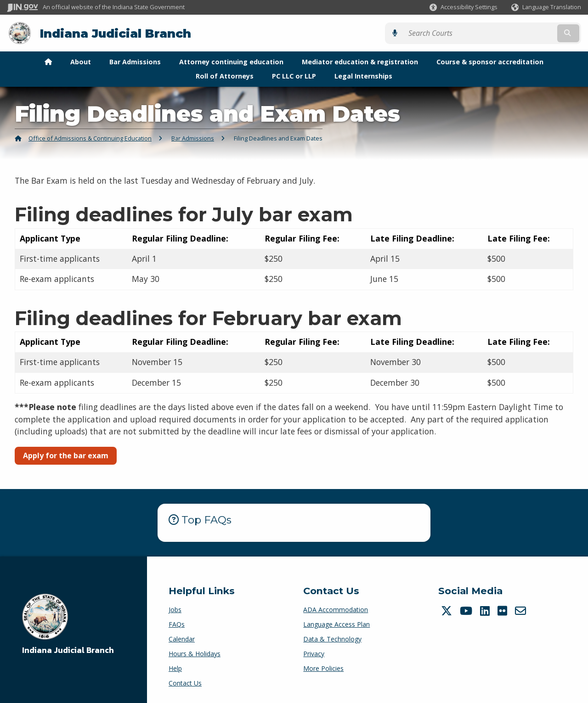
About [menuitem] (81, 61)
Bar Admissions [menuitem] (135, 61)
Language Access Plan (336, 623)
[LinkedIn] (486, 610)
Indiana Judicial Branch (115, 33)
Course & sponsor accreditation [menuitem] (490, 61)
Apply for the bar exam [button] (66, 455)
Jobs (175, 609)
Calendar (182, 638)
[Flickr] (503, 610)
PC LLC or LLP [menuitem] (294, 75)
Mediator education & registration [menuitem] (360, 61)
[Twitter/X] (448, 610)
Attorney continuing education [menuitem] (231, 61)
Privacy (314, 653)
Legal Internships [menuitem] (363, 75)
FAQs (177, 623)
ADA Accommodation (336, 609)
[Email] (522, 610)
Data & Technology (332, 638)
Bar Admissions (193, 137)
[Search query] (511, 33)
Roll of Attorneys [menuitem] (225, 75)
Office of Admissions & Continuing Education (90, 137)
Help (175, 667)
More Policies (323, 667)
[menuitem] (48, 62)
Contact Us (185, 682)
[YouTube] (467, 610)
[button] (464, 7)
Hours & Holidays (195, 653)
